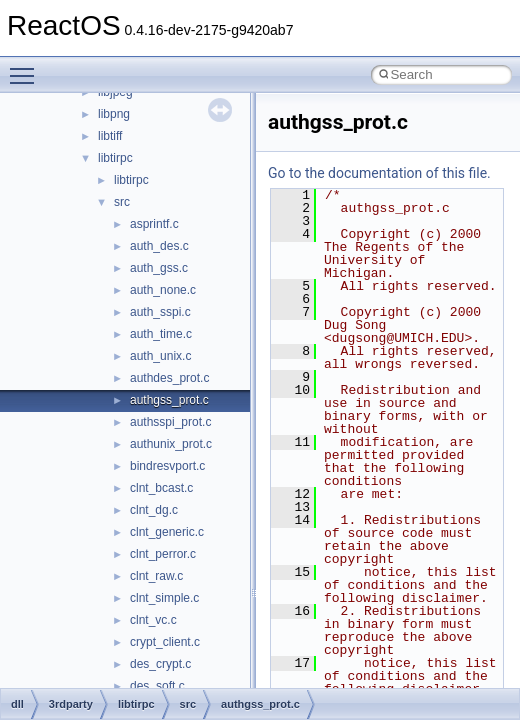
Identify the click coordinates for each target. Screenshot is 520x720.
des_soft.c (157, 686)
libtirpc (115, 158)
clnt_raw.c (156, 576)
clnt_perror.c (163, 554)
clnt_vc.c (153, 620)
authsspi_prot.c (170, 422)
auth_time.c (161, 334)
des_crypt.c (160, 664)
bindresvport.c (167, 466)
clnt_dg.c (154, 510)
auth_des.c (159, 246)
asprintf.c (154, 224)
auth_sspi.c (160, 312)
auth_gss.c (159, 268)
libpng (114, 114)
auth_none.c (163, 290)
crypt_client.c (165, 642)
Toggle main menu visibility (27, 67)
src (122, 202)
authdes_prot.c (169, 378)
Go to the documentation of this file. (379, 173)
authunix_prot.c (171, 444)
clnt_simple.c (164, 598)
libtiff (110, 136)
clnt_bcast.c (161, 488)
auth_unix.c (160, 356)
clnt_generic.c (167, 532)
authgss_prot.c (169, 400)
